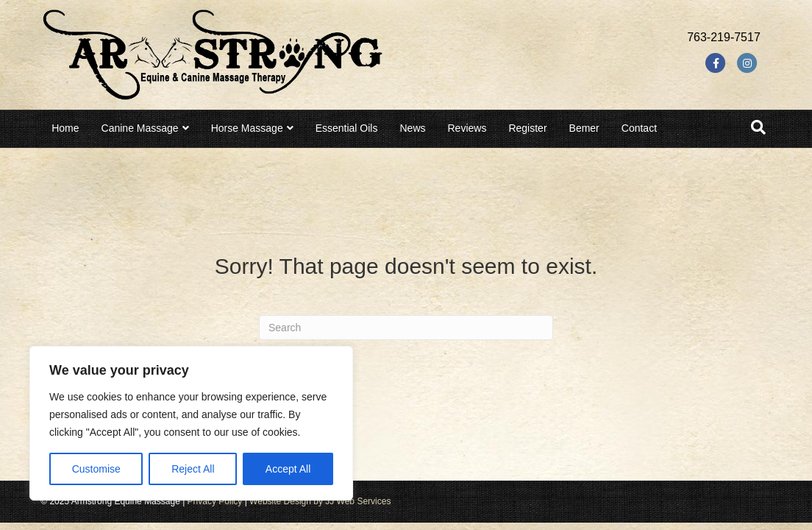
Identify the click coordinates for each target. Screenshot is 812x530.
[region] (191, 423)
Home (65, 128)
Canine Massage (140, 128)
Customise (96, 469)
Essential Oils (347, 128)
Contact (639, 128)
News (412, 128)
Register (527, 128)
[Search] (758, 127)
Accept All (288, 469)
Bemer (584, 128)
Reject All (193, 469)
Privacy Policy (215, 501)
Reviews (467, 128)
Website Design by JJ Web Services (320, 501)
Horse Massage (247, 128)
